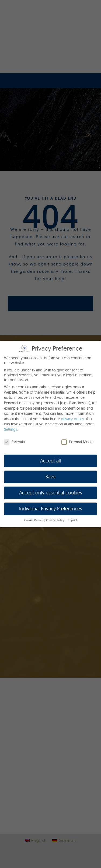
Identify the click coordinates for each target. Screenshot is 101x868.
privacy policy (72, 419)
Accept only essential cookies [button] (51, 493)
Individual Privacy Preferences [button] (51, 509)
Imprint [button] (72, 520)
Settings (11, 429)
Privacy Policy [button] (56, 520)
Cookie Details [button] (34, 520)
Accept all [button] (50, 461)
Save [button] (50, 477)
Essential (15, 442)
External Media (77, 442)
